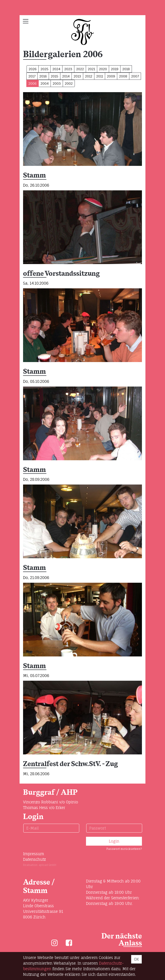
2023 (68, 69)
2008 (123, 76)
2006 (33, 83)
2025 (45, 69)
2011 (100, 76)
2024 (56, 69)
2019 (115, 69)
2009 (111, 76)
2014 (66, 76)
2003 (57, 83)
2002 (69, 83)
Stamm (34, 176)
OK (136, 959)
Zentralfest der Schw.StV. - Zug (70, 764)
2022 (80, 69)
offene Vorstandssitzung (61, 274)
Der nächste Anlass (122, 940)
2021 (91, 69)
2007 (135, 76)
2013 (77, 76)
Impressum (34, 854)
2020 (103, 69)
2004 (45, 83)
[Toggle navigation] (26, 21)
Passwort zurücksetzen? (124, 849)
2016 (43, 76)
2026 (33, 69)
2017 (32, 76)
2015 (55, 76)
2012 (89, 76)
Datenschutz (34, 859)
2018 (126, 69)
